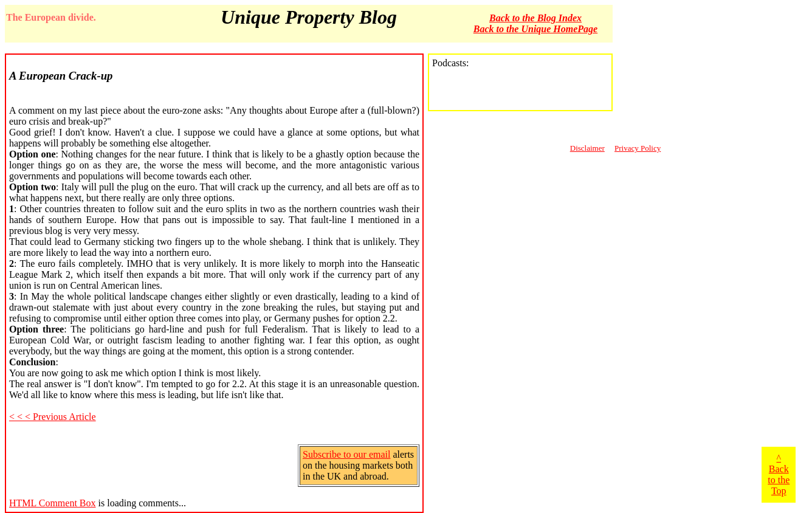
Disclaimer (587, 148)
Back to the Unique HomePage (535, 29)
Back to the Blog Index (535, 18)
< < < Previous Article (53, 417)
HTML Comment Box (53, 503)
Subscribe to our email (346, 454)
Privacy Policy (638, 148)
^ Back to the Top (779, 474)
